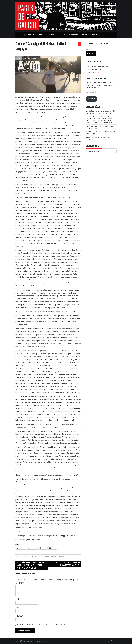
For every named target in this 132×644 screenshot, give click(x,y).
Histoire (62, 35)
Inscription (91, 99)
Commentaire (22, 583)
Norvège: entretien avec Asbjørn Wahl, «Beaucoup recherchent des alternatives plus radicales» (30, 565)
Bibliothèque (74, 35)
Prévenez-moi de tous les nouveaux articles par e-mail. (41, 625)
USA (66, 557)
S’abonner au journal (93, 72)
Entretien (37, 557)
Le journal (30, 35)
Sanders (61, 557)
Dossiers (85, 35)
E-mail (18, 608)
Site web (19, 616)
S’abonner (41, 35)
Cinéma (21, 557)
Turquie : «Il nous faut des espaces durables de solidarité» (67, 564)
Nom (17, 599)
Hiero (106, 641)
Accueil (20, 35)
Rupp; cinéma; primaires (49, 557)
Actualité (52, 35)
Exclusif (27, 557)
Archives (95, 35)
